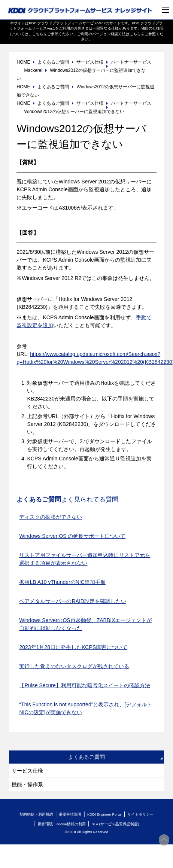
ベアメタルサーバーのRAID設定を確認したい (72, 601)
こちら (38, 34)
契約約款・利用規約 (36, 814)
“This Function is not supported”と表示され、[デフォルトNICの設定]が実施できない (86, 708)
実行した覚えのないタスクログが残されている (74, 666)
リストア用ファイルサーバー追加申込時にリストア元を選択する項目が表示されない (85, 559)
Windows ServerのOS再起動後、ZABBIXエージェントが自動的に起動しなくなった (85, 624)
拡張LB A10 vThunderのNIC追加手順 (62, 582)
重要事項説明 (70, 814)
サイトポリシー (140, 814)
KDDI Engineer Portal (104, 814)
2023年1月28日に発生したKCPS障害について (73, 647)
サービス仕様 (27, 771)
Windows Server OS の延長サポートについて (72, 536)
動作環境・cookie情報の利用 (62, 824)
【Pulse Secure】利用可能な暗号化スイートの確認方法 (84, 685)
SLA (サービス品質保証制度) (115, 824)
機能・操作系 (27, 785)
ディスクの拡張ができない (51, 517)
